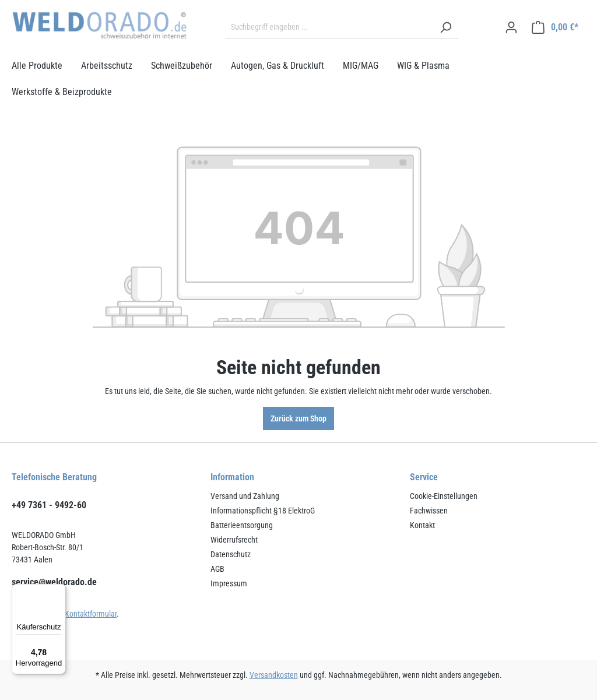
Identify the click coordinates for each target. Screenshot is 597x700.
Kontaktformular (91, 614)
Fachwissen (429, 511)
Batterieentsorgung (242, 525)
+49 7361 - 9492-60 (49, 505)
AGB (217, 569)
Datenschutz (231, 554)
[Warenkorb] (555, 27)
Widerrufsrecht (234, 540)
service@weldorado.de (54, 582)
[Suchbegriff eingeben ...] (329, 27)
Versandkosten (274, 675)
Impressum (229, 583)
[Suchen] (445, 27)
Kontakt (422, 525)
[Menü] (59, 591)
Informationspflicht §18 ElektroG (263, 511)
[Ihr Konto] (511, 27)
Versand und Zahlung (245, 496)
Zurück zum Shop (298, 418)
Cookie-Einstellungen (444, 496)
